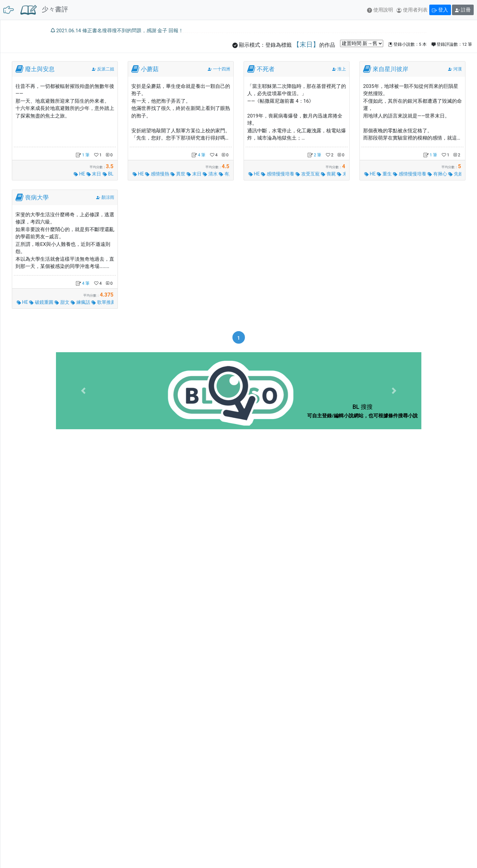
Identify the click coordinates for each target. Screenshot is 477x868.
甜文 (62, 302)
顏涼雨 (108, 197)
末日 (94, 174)
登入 (440, 10)
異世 (178, 174)
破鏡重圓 (42, 302)
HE (80, 174)
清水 (211, 174)
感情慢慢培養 (278, 174)
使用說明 (380, 10)
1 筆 (83, 155)
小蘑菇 (150, 69)
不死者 (266, 69)
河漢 (458, 69)
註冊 (463, 10)
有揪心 (438, 174)
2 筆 (314, 155)
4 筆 (199, 155)
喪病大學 (37, 197)
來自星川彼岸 (390, 69)
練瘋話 (81, 302)
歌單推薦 (104, 302)
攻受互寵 (308, 174)
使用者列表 (412, 10)
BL (108, 174)
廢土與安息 (40, 69)
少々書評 (44, 10)
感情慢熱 (158, 174)
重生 (385, 174)
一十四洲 (222, 69)
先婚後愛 (461, 174)
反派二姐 (106, 69)
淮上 (342, 69)
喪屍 (329, 174)
